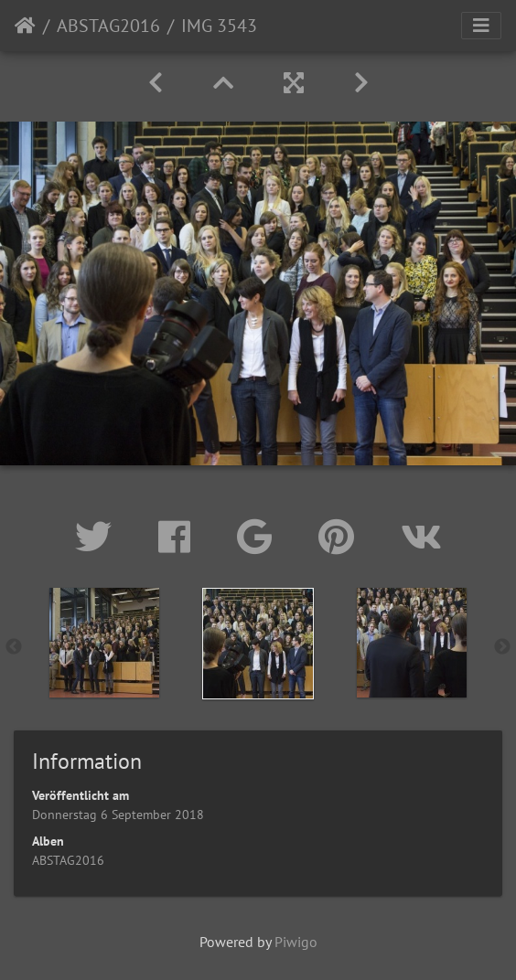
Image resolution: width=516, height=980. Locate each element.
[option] (104, 643)
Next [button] (502, 647)
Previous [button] (14, 647)
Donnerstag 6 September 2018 (118, 815)
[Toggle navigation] (481, 26)
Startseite (25, 26)
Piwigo (296, 942)
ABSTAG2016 (108, 26)
